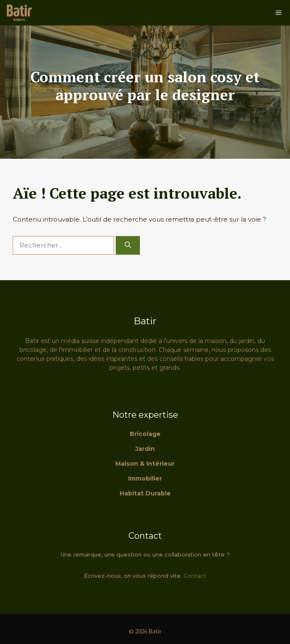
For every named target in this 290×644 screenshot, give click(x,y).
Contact (195, 576)
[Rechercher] (128, 246)
